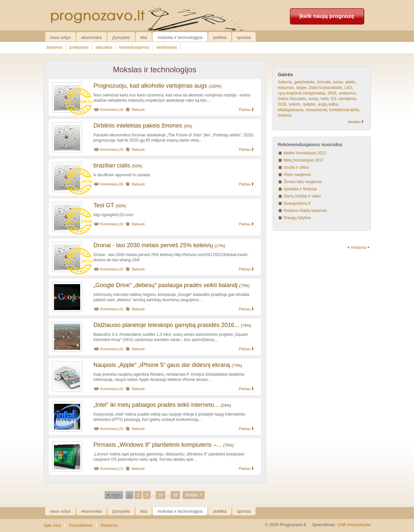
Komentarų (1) (112, 469)
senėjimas (348, 99)
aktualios (104, 47)
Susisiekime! (81, 525)
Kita (144, 37)
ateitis (350, 82)
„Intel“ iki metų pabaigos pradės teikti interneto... (156, 405)
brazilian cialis (112, 165)
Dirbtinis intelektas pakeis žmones (138, 126)
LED (348, 88)
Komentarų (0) (112, 110)
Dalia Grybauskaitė (325, 88)
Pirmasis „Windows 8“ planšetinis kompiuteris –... (158, 445)
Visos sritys (61, 37)
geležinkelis (304, 82)
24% (226, 405)
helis (325, 99)
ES (334, 99)
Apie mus (52, 525)
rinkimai (285, 115)
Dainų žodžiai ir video (302, 196)
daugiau (354, 122)
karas (338, 82)
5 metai (86, 261)
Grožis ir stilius (297, 167)
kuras (313, 99)
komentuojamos (135, 47)
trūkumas (286, 88)
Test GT (104, 205)
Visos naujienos (297, 175)
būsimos (55, 47)
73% (244, 286)
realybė (309, 104)
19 (175, 495)
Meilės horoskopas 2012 (305, 153)
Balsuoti (138, 110)
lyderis (294, 104)
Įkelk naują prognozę (327, 16)
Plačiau (244, 110)
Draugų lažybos (297, 218)
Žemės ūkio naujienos (303, 182)
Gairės (286, 74)
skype (301, 88)
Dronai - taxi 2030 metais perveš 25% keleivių (153, 245)
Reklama (109, 525)
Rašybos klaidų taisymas (305, 211)
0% (188, 126)
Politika (220, 37)
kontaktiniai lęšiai (344, 110)
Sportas (244, 37)
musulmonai (316, 110)
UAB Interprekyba (354, 525)
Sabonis (285, 82)
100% (215, 86)
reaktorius (347, 93)
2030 (282, 104)
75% (246, 326)
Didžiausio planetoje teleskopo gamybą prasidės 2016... (166, 325)
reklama (358, 247)
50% (137, 166)
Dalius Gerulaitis (292, 99)
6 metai (86, 181)
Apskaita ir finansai (300, 189)
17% (220, 246)
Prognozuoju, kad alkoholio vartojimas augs (150, 86)
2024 (332, 93)
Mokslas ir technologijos (180, 37)
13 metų (85, 102)
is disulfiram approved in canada (122, 175)
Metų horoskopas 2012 (304, 160)
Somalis (324, 82)
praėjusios (79, 47)
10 (161, 495)
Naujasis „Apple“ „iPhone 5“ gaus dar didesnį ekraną (162, 365)
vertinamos (167, 47)
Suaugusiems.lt (297, 203)
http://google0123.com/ (114, 215)
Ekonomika (91, 37)
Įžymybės (121, 37)
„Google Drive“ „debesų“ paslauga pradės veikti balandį (166, 285)
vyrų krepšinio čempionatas (302, 93)
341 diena (83, 221)
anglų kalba (328, 104)
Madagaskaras (291, 110)
